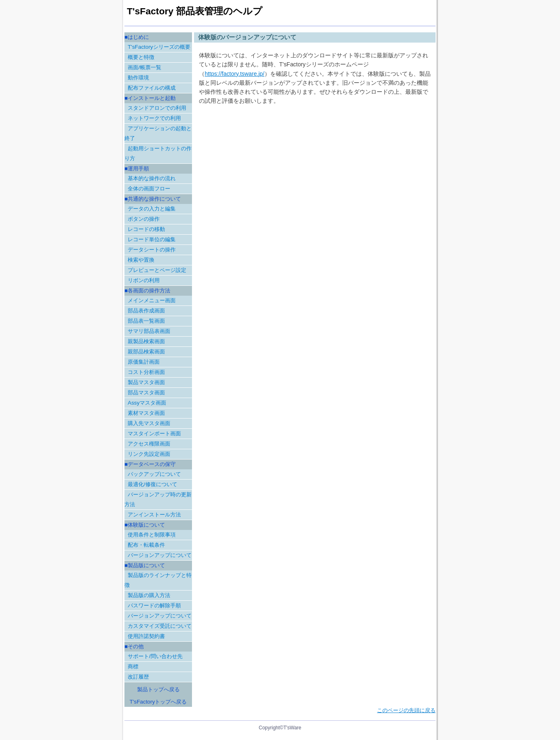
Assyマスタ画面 (147, 403)
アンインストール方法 (154, 515)
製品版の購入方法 (149, 595)
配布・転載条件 (146, 545)
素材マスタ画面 (146, 413)
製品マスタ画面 (146, 382)
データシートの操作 (152, 250)
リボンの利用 (144, 280)
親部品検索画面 (146, 352)
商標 (133, 666)
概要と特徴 (141, 57)
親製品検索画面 (146, 341)
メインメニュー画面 (152, 300)
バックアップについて (154, 474)
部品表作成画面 (146, 311)
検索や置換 (141, 260)
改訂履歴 (138, 677)
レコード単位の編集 (152, 239)
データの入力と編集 (152, 209)
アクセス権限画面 (149, 444)
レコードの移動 (146, 229)
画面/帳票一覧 (145, 67)
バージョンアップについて (160, 555)
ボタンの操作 (144, 219)
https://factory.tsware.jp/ (235, 74)
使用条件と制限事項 (152, 535)
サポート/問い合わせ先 (155, 656)
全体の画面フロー (149, 189)
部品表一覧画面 (146, 321)
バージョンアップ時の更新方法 (158, 499)
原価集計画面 (144, 362)
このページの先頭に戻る (406, 710)
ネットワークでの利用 (154, 118)
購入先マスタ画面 (149, 423)
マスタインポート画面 (154, 433)
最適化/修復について (152, 484)
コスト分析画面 (146, 372)
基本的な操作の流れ (152, 178)
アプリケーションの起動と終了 (158, 133)
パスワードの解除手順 (154, 605)
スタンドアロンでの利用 (157, 108)
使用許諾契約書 (146, 636)
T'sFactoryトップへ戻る (158, 702)
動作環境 (138, 78)
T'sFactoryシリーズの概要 (159, 47)
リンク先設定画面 (149, 454)
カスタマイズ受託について (160, 626)
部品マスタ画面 (146, 393)
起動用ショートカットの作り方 (158, 153)
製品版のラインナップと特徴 (158, 580)
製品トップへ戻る (158, 689)
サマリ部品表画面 (149, 331)
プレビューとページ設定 (157, 270)
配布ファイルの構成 (152, 88)
